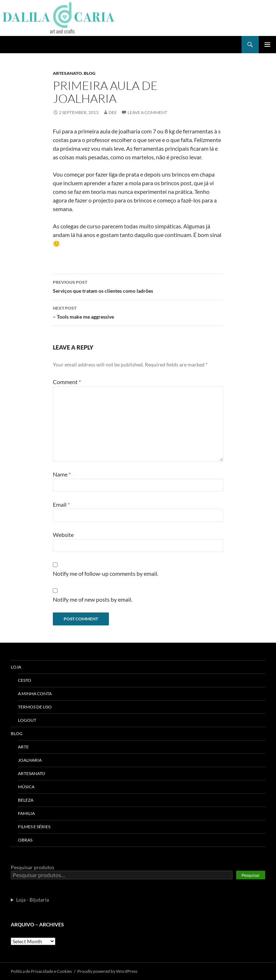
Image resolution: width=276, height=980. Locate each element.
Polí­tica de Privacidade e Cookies (41, 971)
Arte (23, 747)
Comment (67, 382)
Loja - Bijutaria (33, 900)
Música (26, 787)
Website (63, 535)
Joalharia (30, 760)
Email (61, 504)
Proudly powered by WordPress (107, 971)
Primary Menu (267, 45)
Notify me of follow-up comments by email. (105, 573)
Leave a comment (147, 112)
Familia (26, 813)
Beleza (26, 800)
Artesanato (67, 73)
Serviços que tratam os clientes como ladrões (138, 286)
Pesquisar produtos (33, 867)
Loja (16, 667)
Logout (27, 720)
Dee (113, 112)
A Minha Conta (35, 694)
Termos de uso (35, 707)
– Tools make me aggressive (138, 312)
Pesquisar (251, 875)
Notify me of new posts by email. (93, 599)
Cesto (25, 680)
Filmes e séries (34, 827)
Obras (25, 840)
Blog (90, 73)
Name (62, 474)
